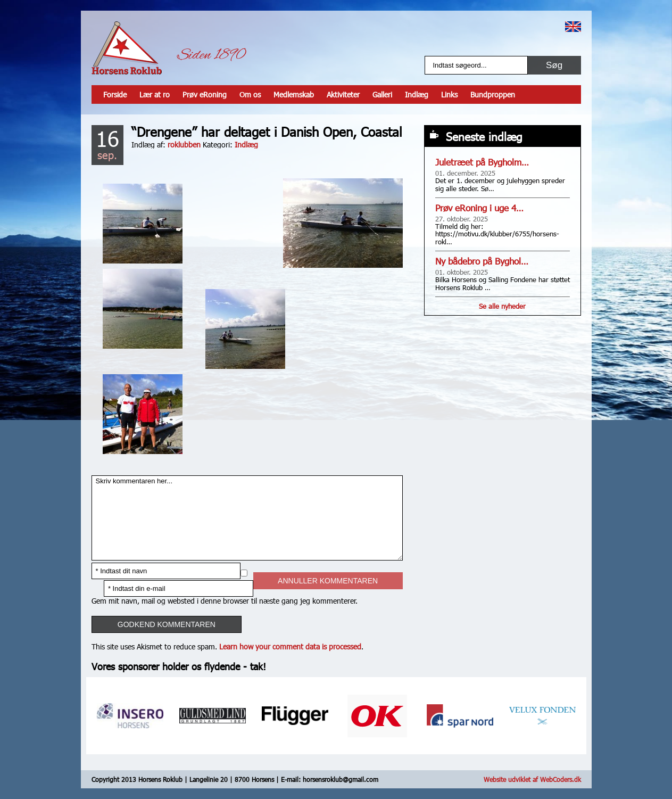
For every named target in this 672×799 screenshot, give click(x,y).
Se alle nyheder (502, 306)
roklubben (184, 145)
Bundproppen (493, 94)
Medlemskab (294, 94)
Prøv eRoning (205, 94)
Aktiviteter (343, 94)
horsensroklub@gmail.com (341, 779)
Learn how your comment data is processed (290, 646)
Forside (115, 94)
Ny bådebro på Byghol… (482, 261)
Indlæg (417, 94)
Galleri (382, 94)
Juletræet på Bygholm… (482, 162)
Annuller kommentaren (328, 581)
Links (449, 94)
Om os (250, 94)
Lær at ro (155, 94)
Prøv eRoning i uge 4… (479, 208)
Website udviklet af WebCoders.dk (532, 779)
